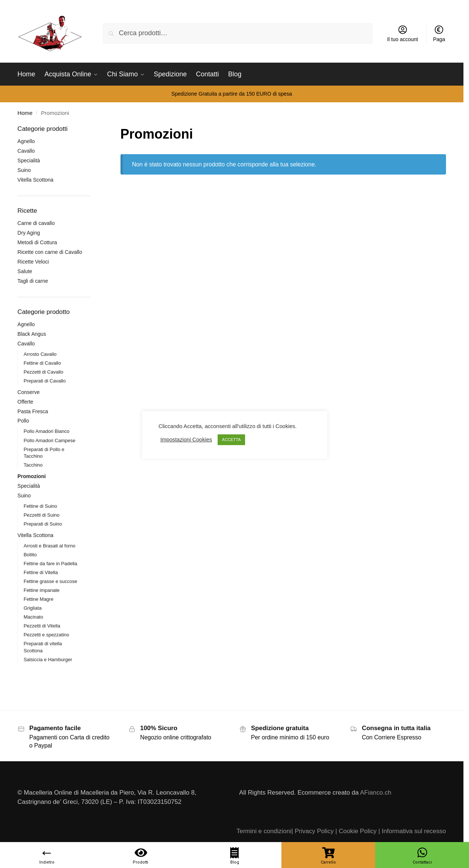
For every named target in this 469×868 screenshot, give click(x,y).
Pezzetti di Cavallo (44, 372)
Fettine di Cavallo (42, 363)
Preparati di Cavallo (45, 381)
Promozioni (32, 476)
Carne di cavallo (36, 223)
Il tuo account (402, 33)
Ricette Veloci (33, 262)
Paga (439, 33)
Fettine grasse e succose (51, 581)
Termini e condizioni (264, 831)
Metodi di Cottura (37, 242)
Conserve (29, 392)
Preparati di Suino (43, 524)
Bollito (30, 555)
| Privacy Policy (313, 831)
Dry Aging (29, 233)
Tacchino (33, 465)
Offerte (25, 402)
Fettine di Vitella (41, 572)
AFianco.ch (376, 793)
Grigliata (33, 608)
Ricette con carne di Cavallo (50, 252)
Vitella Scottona (35, 180)
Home (25, 113)
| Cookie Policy (356, 831)
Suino (24, 170)
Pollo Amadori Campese (49, 440)
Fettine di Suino (40, 506)
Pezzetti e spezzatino (47, 635)
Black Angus (32, 334)
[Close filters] (93, 129)
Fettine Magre (39, 599)
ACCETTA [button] (232, 440)
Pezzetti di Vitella (42, 626)
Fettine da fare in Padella (51, 564)
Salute (25, 271)
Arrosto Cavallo (40, 354)
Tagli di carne (33, 281)
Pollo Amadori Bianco (47, 431)
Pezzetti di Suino (42, 515)
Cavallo (26, 151)
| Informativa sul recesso (412, 831)
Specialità (29, 160)
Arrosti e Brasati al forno (49, 546)
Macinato (34, 617)
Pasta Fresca (33, 411)
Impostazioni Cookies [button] (186, 440)
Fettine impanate (42, 590)
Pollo (23, 421)
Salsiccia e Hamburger (48, 660)
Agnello (26, 141)
